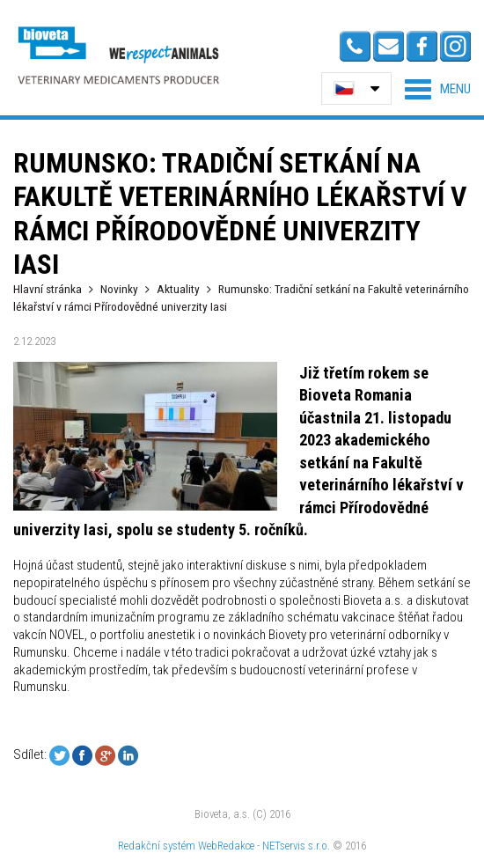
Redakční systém (157, 846)
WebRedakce (226, 846)
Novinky (119, 289)
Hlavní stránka (48, 289)
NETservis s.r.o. (296, 846)
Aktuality (178, 289)
